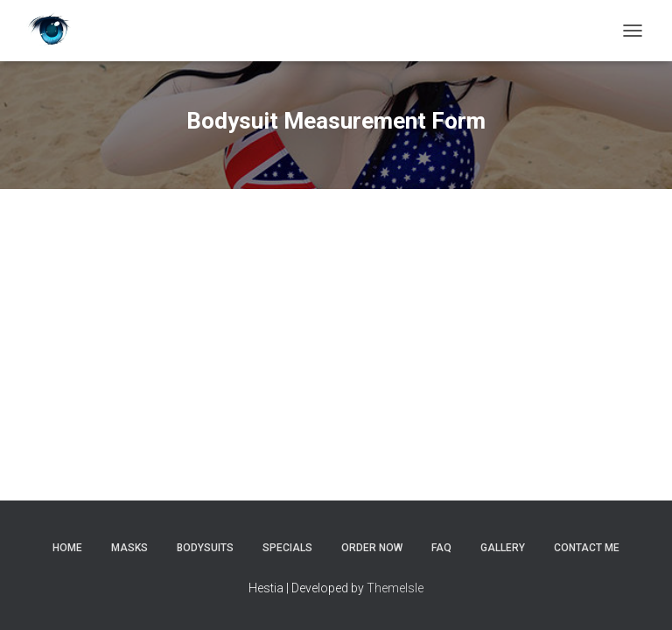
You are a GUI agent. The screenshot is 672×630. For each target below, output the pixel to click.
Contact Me (587, 548)
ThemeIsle (395, 588)
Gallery (503, 548)
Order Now (372, 548)
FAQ (441, 548)
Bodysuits (205, 548)
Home (67, 548)
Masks (129, 548)
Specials (287, 548)
